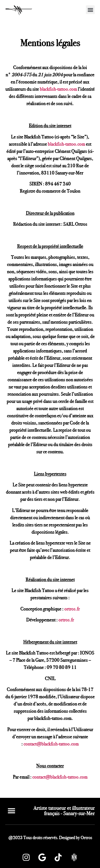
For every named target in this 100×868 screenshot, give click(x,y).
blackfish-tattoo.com (58, 89)
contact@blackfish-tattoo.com (51, 744)
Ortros (86, 838)
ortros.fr (72, 609)
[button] (90, 10)
